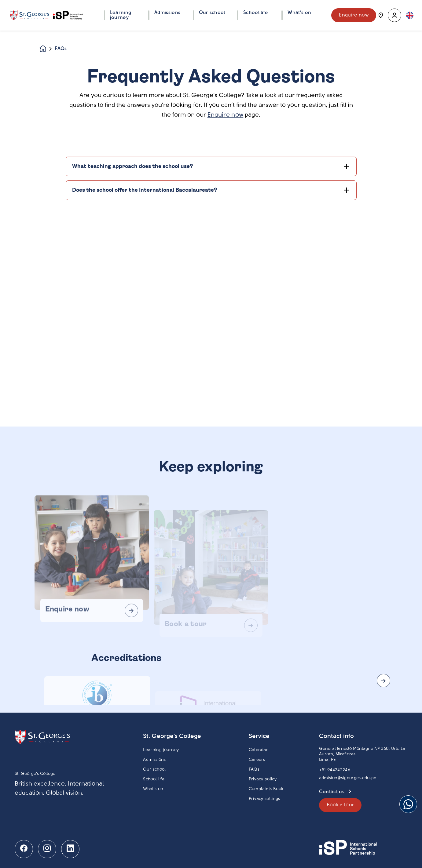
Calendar (259, 750)
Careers (257, 760)
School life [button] (256, 13)
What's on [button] (299, 13)
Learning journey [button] (121, 15)
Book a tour (340, 805)
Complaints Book (266, 789)
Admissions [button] (167, 13)
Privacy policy (263, 779)
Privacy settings (264, 799)
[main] (211, 449)
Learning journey (161, 750)
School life (154, 779)
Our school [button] (212, 13)
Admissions (154, 760)
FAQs (254, 770)
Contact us (332, 792)
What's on (153, 789)
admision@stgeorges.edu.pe (348, 778)
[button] (394, 15)
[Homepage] (47, 49)
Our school (154, 770)
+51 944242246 (335, 770)
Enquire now (354, 15)
